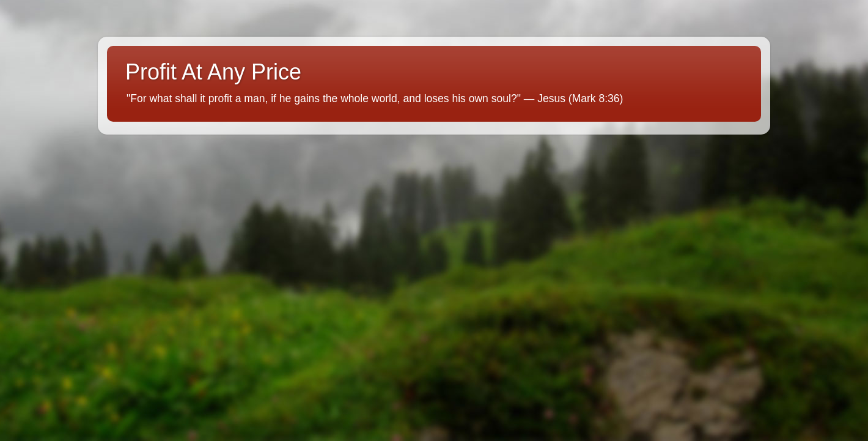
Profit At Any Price (213, 72)
